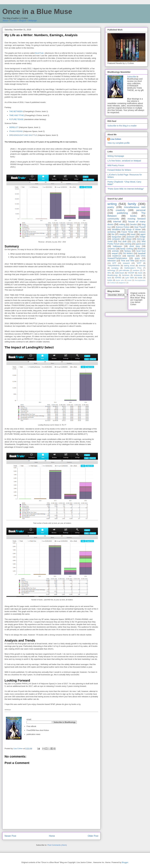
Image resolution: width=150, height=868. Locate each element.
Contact (14, 20)
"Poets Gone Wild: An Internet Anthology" (126, 189)
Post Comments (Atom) (57, 845)
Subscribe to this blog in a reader (122, 126)
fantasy (128, 251)
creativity (120, 210)
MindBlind (116, 229)
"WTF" (139, 263)
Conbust (113, 283)
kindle (140, 278)
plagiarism (122, 283)
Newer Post (10, 836)
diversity (142, 266)
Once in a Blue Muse (37, 12)
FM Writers (128, 253)
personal (141, 210)
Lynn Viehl (129, 278)
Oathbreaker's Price (133, 268)
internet (117, 222)
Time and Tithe (128, 261)
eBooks (142, 261)
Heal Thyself (140, 227)
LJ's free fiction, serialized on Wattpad (124, 161)
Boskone (142, 249)
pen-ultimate (124, 270)
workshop (112, 232)
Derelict (133, 224)
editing (122, 224)
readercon (117, 256)
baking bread (129, 266)
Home (52, 836)
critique (128, 239)
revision (136, 270)
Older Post (93, 836)
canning (128, 244)
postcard (130, 237)
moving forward (136, 219)
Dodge (142, 237)
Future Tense (127, 232)
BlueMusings (113, 275)
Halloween (117, 246)
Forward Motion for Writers (119, 170)
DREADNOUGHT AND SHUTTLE (23, 135)
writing (112, 204)
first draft (122, 241)
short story (135, 246)
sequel (115, 253)
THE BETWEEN (16, 111)
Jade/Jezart (119, 273)
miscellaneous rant (135, 207)
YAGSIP (131, 273)
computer (116, 239)
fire (113, 234)
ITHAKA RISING (16, 131)
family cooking (126, 249)
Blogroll (23, 20)
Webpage (32, 20)
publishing (122, 213)
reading (123, 234)
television (112, 261)
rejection (131, 256)
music (140, 273)
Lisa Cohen (116, 139)
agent (143, 234)
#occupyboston (140, 280)
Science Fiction (123, 227)
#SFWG (118, 278)
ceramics (111, 249)
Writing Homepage (116, 156)
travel (133, 234)
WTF (114, 263)
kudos (110, 280)
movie (129, 280)
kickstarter (138, 275)
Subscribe (132, 77)
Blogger (125, 862)
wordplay (115, 268)
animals (115, 251)
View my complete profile (118, 143)
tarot (109, 278)
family (132, 204)
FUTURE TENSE (16, 119)
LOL (134, 241)
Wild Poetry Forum (116, 165)
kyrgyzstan (117, 237)
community (113, 219)
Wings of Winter (134, 229)
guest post (141, 244)
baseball (142, 253)
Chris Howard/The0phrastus (126, 257)
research (126, 263)
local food (141, 251)
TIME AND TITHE (17, 115)
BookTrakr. (40, 53)
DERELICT (14, 127)
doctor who (120, 280)
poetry (111, 207)
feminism (126, 275)
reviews (142, 232)
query (137, 258)
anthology (111, 270)
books (133, 216)
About (5, 20)
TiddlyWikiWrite (114, 266)
